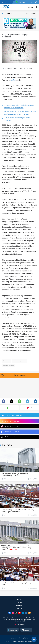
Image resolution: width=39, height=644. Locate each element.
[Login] (36, 2)
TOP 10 (19, 608)
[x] (16, 613)
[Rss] (29, 613)
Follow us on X (8, 437)
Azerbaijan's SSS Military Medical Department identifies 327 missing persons (19, 106)
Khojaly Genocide (9, 366)
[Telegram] (23, 613)
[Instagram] (13, 613)
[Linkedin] (26, 613)
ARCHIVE (20, 605)
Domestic (34, 14)
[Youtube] (19, 613)
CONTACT (20, 602)
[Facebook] (10, 613)
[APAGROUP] (19, 625)
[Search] (31, 2)
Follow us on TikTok (9, 426)
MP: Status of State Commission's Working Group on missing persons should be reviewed (20, 113)
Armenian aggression (19, 361)
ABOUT (19, 600)
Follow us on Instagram (10, 421)
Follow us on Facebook (10, 432)
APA (13, 80)
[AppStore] (26, 630)
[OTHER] (36, 7)
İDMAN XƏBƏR (13, 375)
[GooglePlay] (13, 630)
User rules (14, 638)
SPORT (30, 7)
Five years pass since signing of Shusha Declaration (17, 119)
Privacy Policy (24, 638)
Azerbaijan (6, 361)
